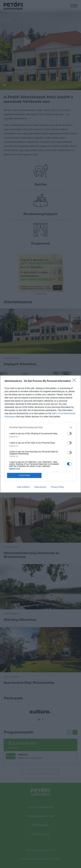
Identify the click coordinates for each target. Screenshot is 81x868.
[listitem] (40, 427)
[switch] (69, 433)
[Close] (75, 381)
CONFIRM (24, 475)
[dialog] (40, 434)
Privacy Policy (57, 487)
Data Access (40, 487)
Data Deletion (23, 487)
